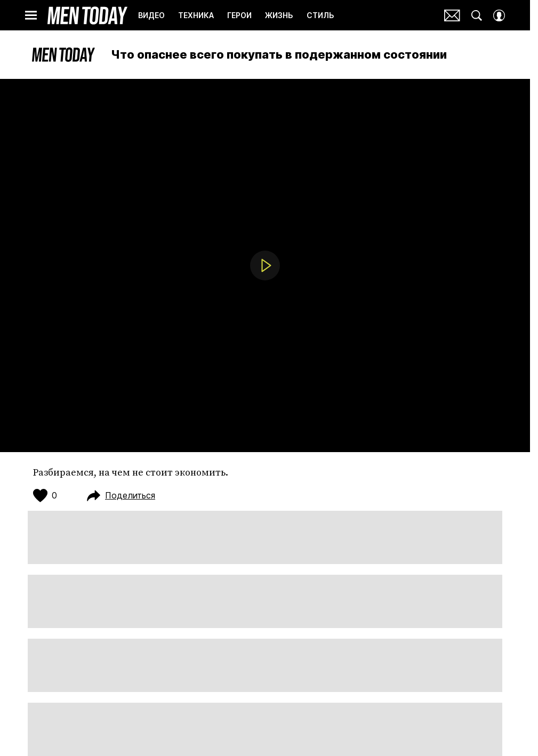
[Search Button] (477, 15)
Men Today (87, 15)
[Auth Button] (499, 15)
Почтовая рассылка (452, 15)
